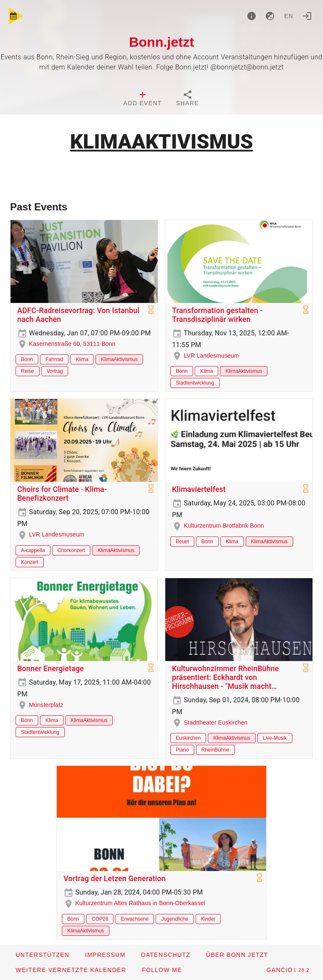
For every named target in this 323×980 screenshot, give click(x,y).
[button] (71, 970)
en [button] (289, 16)
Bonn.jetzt (162, 42)
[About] (252, 16)
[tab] (142, 99)
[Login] (307, 16)
